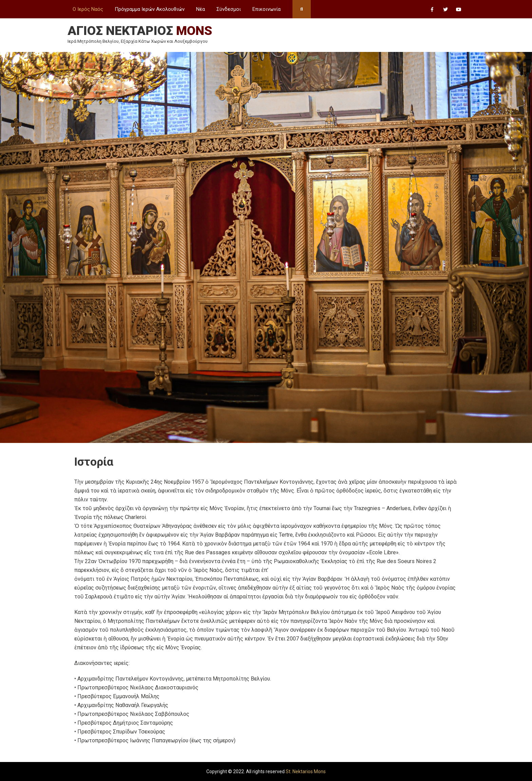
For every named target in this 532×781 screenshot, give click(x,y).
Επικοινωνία (267, 9)
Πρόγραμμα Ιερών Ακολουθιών (150, 9)
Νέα (201, 9)
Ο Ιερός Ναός (88, 9)
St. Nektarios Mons (306, 771)
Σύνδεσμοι (229, 9)
